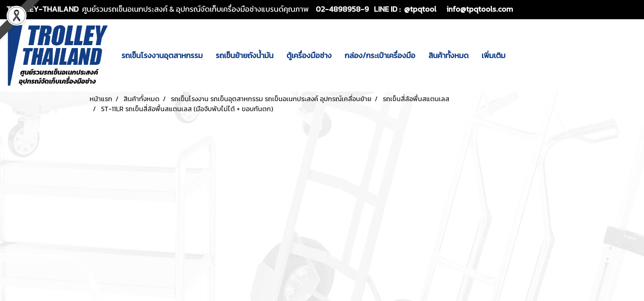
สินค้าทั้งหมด (448, 55)
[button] (519, 55)
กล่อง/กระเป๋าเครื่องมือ (380, 55)
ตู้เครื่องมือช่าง (309, 55)
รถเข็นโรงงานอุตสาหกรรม (162, 55)
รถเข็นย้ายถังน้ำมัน (245, 55)
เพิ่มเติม (493, 55)
